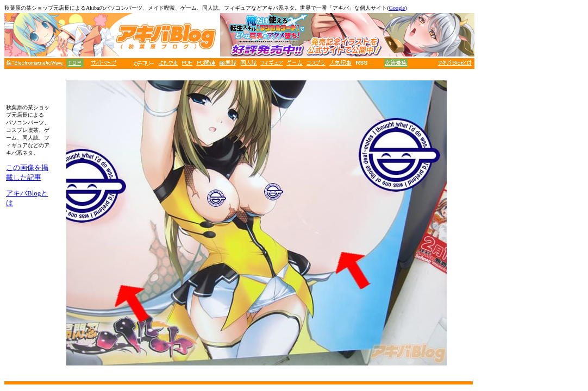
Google (397, 8)
